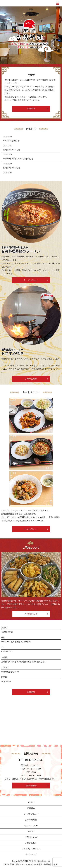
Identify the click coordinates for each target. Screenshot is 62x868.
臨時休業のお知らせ (12, 150)
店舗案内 (31, 109)
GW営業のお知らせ (11, 141)
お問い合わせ (31, 786)
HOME (31, 802)
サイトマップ (31, 855)
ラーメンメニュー (31, 280)
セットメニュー (31, 529)
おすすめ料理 (31, 379)
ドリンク (31, 831)
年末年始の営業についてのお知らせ (18, 159)
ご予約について (31, 614)
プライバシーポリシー (31, 849)
